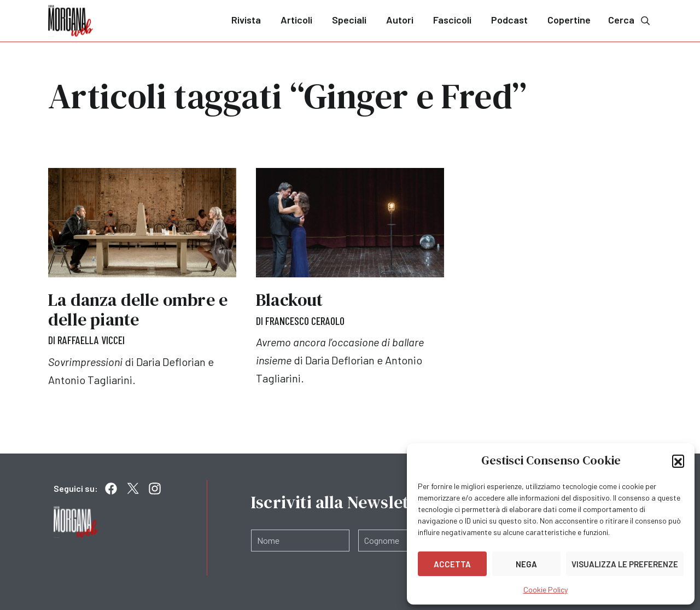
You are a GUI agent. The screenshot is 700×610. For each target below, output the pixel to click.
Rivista (246, 20)
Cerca (630, 20)
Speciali (349, 20)
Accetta (452, 564)
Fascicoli (452, 20)
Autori (400, 20)
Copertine (569, 20)
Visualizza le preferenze (625, 564)
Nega (526, 564)
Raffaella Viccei (91, 340)
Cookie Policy (546, 589)
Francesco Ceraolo (305, 321)
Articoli (296, 20)
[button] (678, 461)
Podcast (509, 20)
